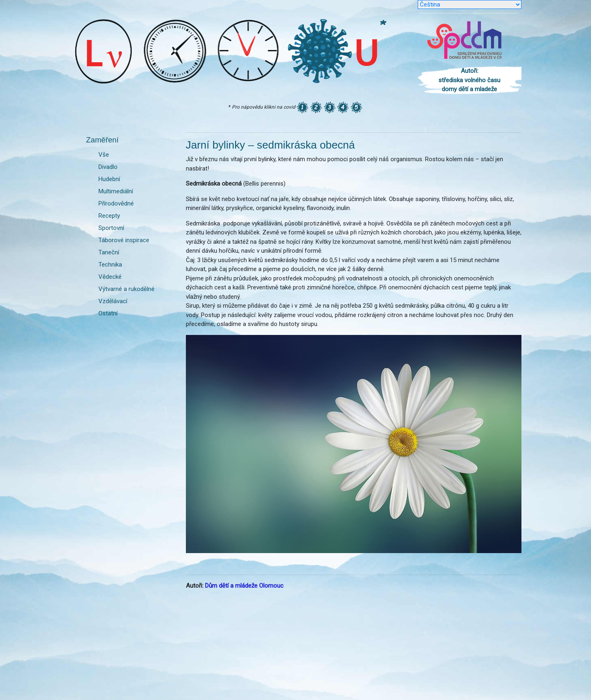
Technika (110, 265)
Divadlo (108, 167)
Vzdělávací (113, 301)
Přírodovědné (116, 203)
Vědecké (110, 277)
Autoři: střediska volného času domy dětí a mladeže (469, 80)
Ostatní (108, 313)
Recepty (109, 216)
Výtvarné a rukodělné (126, 289)
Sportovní (111, 228)
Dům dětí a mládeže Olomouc (244, 586)
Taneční (109, 252)
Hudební (109, 179)
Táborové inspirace (124, 240)
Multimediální (116, 191)
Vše (104, 155)
